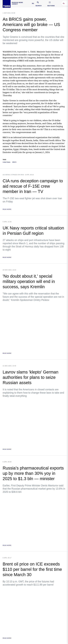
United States (6, 162)
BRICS (14, 162)
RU (33, 4)
